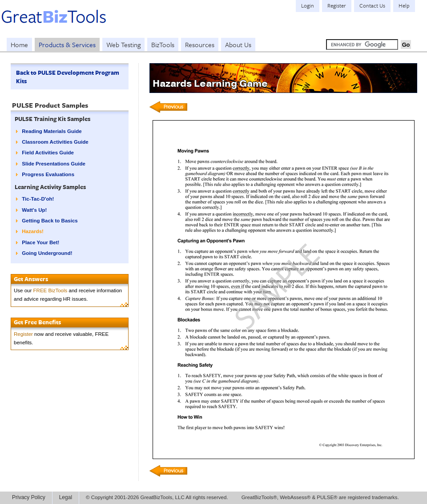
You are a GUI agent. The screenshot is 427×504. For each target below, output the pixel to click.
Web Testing (123, 44)
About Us (238, 44)
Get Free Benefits (37, 322)
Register (23, 334)
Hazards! (33, 231)
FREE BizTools (50, 290)
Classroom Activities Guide (55, 142)
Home (19, 44)
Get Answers (31, 279)
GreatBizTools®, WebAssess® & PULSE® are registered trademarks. (320, 497)
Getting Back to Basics (50, 221)
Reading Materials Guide (52, 131)
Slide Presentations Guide (54, 164)
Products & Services (67, 44)
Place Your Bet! (40, 242)
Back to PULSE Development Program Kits (68, 77)
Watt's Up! (34, 210)
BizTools (163, 44)
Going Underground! (47, 253)
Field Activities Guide (48, 153)
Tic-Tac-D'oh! (38, 199)
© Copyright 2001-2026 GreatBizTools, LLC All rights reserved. (157, 497)
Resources (200, 44)
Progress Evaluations (48, 174)
